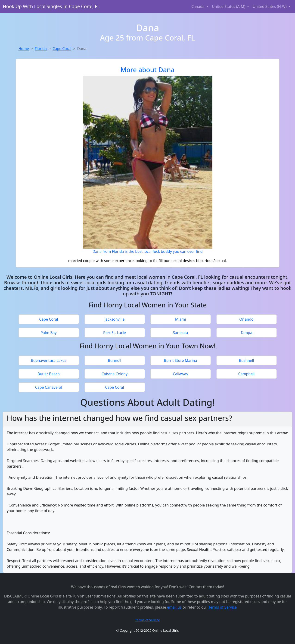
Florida (41, 49)
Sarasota (180, 333)
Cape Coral (62, 49)
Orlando (246, 319)
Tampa (246, 333)
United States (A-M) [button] (229, 6)
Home (24, 49)
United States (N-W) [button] (270, 6)
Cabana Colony (115, 374)
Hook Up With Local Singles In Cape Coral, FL (51, 6)
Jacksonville (115, 319)
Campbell (246, 374)
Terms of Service (222, 607)
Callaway (180, 374)
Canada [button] (198, 6)
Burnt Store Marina (180, 360)
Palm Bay (48, 333)
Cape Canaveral (49, 387)
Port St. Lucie (115, 333)
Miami (181, 319)
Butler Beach (49, 374)
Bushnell (246, 360)
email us (174, 607)
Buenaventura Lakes (49, 360)
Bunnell (114, 360)
